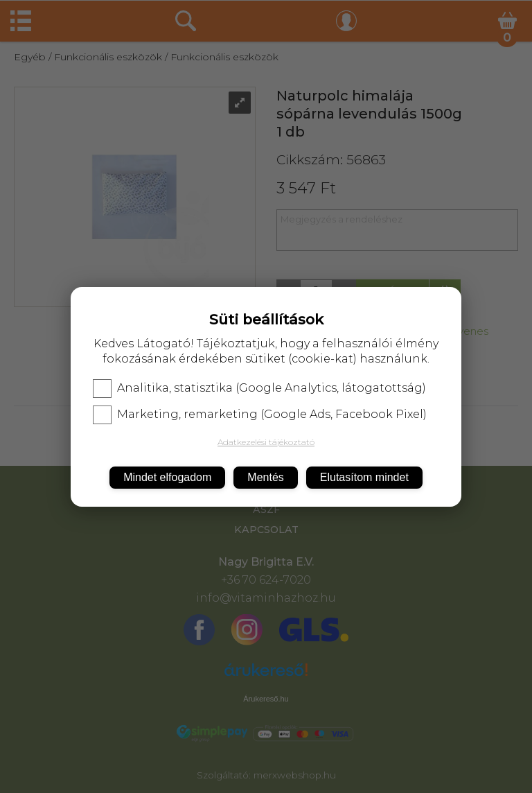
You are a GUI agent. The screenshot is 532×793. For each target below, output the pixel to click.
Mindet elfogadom (167, 477)
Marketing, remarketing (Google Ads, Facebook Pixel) (260, 415)
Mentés (265, 477)
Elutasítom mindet (364, 477)
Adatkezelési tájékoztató (266, 442)
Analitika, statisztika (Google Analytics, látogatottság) (259, 388)
